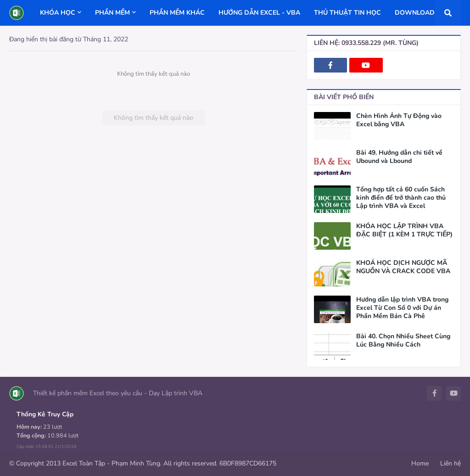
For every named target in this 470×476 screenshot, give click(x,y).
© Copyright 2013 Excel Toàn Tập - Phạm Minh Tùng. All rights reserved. (113, 463)
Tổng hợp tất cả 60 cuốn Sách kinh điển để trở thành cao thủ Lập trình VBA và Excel (401, 198)
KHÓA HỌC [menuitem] (58, 13)
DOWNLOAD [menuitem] (415, 13)
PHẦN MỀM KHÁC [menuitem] (177, 13)
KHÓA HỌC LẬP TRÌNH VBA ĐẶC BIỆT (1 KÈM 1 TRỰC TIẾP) (404, 230)
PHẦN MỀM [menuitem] (112, 13)
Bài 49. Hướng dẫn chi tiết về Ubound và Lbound (399, 157)
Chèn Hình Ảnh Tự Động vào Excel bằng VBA (399, 120)
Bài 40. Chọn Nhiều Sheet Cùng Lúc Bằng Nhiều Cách (403, 341)
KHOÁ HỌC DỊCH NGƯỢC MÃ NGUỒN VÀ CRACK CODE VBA (403, 267)
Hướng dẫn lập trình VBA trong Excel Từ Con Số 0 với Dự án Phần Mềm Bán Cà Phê (402, 308)
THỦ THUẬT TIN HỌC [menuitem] (347, 13)
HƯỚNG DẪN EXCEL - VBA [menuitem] (259, 13)
